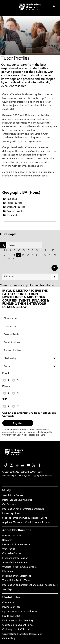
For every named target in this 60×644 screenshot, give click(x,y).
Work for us (9, 549)
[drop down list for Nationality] (30, 358)
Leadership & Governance (16, 545)
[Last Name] (30, 326)
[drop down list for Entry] (30, 366)
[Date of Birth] (30, 334)
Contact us (8, 603)
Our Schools (9, 505)
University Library (12, 514)
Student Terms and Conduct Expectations (25, 518)
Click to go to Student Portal (18, 625)
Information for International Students (23, 509)
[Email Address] (30, 342)
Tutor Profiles (15, 203)
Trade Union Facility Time (16, 581)
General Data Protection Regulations (22, 634)
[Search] (24, 245)
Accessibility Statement (15, 563)
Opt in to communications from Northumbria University (29, 415)
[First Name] (30, 318)
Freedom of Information (15, 558)
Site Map (7, 590)
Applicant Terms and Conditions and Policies (26, 523)
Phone (6, 386)
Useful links (11, 597)
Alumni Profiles (16, 211)
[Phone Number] (30, 350)
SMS (5, 400)
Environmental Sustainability (18, 621)
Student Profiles (16, 207)
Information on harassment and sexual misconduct (30, 585)
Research (12, 215)
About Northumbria (17, 530)
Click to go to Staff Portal (16, 630)
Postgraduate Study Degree (17, 500)
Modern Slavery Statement (17, 576)
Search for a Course (13, 496)
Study (7, 490)
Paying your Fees (11, 607)
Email (6, 373)
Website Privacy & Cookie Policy (20, 567)
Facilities (12, 199)
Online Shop (9, 639)
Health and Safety (12, 616)
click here (40, 435)
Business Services (12, 536)
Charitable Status (12, 554)
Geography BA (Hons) (21, 193)
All (5, 251)
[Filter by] (30, 277)
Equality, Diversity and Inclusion (20, 612)
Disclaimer (8, 572)
